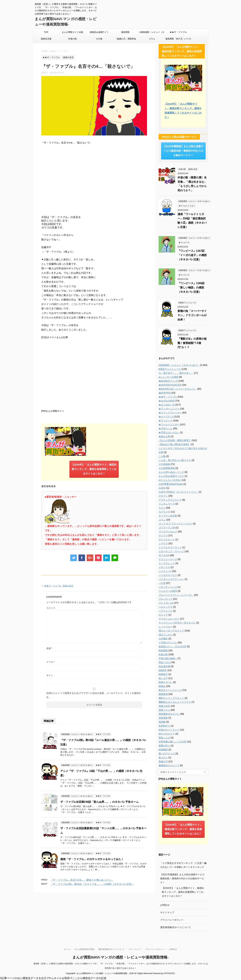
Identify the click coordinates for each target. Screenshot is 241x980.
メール (50, 662)
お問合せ (165, 905)
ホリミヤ (163, 615)
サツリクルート (167, 539)
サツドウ (163, 536)
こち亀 (162, 456)
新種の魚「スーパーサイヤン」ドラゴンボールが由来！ (192, 315)
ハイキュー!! (165, 571)
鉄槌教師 (163, 750)
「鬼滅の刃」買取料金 (125, 39)
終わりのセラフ (167, 734)
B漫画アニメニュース (170, 369)
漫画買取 (125, 32)
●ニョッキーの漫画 (168, 377)
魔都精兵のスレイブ (169, 765)
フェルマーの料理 (168, 591)
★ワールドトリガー (169, 425)
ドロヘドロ (164, 567)
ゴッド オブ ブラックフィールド (175, 524)
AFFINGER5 (169, 973)
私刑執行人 (164, 726)
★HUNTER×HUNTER (170, 385)
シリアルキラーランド (170, 547)
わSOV (162, 488)
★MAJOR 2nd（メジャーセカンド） (178, 389)
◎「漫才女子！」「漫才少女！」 (176, 373)
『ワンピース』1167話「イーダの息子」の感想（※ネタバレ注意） (192, 255)
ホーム (67, 949)
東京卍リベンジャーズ (170, 690)
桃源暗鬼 (163, 694)
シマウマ (163, 543)
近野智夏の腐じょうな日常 (172, 742)
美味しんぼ (164, 738)
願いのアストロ (167, 754)
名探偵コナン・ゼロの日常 (172, 647)
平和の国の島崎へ (168, 658)
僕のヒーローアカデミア (171, 631)
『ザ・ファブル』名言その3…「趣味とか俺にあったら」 (82, 880)
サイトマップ (167, 912)
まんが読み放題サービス (171, 476)
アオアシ (163, 496)
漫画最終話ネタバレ (169, 714)
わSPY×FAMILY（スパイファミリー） (178, 492)
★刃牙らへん (166, 428)
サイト (50, 675)
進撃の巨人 (164, 746)
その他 (99, 39)
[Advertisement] (94, 374)
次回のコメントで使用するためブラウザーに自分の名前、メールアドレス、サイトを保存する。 (94, 695)
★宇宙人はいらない (169, 432)
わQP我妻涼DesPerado (171, 484)
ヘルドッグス (166, 607)
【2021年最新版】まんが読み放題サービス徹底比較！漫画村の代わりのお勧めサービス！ (182, 878)
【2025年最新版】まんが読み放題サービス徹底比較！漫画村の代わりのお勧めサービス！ (183, 151)
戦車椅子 (163, 674)
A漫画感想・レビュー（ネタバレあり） (152, 33)
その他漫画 (164, 464)
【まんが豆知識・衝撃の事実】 (175, 440)
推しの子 (163, 678)
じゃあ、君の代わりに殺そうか (175, 460)
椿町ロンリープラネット (171, 698)
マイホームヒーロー (169, 619)
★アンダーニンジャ (169, 409)
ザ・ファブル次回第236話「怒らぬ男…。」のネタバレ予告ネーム (100, 802)
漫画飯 (162, 722)
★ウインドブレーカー (170, 413)
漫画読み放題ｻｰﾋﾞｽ (99, 32)
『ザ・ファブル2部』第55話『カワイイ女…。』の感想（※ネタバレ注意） (92, 884)
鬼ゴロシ (163, 758)
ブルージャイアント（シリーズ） (176, 595)
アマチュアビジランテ (170, 500)
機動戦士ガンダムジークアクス (175, 702)
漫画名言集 (46, 39)
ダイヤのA (164, 555)
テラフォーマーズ (168, 559)
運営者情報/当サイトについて (176, 927)
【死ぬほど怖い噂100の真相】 (174, 444)
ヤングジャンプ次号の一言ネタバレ (177, 623)
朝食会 (162, 686)
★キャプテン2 (166, 417)
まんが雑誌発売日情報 (84, 949)
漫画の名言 (68, 586)
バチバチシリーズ (168, 587)
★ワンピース (166, 421)
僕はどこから (166, 635)
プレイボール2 (166, 603)
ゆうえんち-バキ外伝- (170, 480)
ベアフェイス (166, 611)
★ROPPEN (165, 393)
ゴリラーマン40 (167, 528)
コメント (51, 608)
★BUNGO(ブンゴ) (168, 381)
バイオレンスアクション (171, 579)
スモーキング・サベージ (171, 551)
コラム (152, 39)
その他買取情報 (167, 468)
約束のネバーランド (169, 730)
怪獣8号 (163, 670)
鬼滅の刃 (163, 761)
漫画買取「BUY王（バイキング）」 (178, 40)
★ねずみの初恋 (167, 401)
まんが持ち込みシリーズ (171, 472)
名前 (49, 648)
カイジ (162, 508)
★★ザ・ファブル (178, 32)
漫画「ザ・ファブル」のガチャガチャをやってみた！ (92, 859)
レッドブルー (166, 627)
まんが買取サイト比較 (73, 32)
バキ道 (162, 583)
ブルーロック (166, 599)
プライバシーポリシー (172, 920)
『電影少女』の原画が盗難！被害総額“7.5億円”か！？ (192, 343)
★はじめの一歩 (167, 405)
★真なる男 (164, 436)
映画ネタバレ (166, 682)
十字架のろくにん (168, 643)
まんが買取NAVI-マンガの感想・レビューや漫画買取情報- (120, 957)
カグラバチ (164, 512)
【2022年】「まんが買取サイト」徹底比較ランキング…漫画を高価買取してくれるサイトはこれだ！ (183, 892)
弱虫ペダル (164, 662)
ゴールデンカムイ (168, 532)
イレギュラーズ (167, 504)
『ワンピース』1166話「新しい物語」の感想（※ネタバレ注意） (191, 287)
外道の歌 (73, 39)
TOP (46, 32)
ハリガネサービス (168, 575)
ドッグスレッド (167, 563)
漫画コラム (164, 710)
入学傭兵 (163, 639)
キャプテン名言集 (168, 516)
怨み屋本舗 (164, 666)
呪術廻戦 (163, 650)
